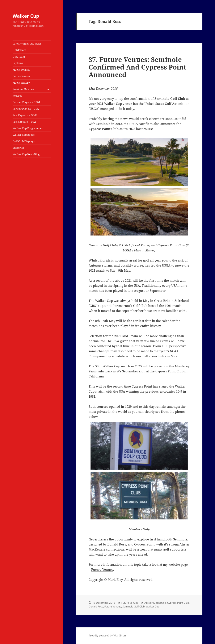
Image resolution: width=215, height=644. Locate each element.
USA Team (19, 57)
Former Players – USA (26, 109)
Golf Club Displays (24, 141)
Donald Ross (96, 607)
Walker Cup (26, 16)
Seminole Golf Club (134, 607)
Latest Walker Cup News (27, 44)
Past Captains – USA (24, 122)
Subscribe (18, 148)
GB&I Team (19, 50)
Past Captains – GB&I (25, 115)
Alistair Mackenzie (155, 603)
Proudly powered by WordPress (107, 635)
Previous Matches (23, 89)
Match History (21, 83)
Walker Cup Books (24, 135)
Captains (18, 63)
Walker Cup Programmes (28, 128)
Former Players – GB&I (26, 102)
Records (17, 96)
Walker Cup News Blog (26, 154)
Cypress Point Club (178, 603)
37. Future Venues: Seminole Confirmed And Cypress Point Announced (137, 67)
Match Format (21, 70)
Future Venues (21, 76)
